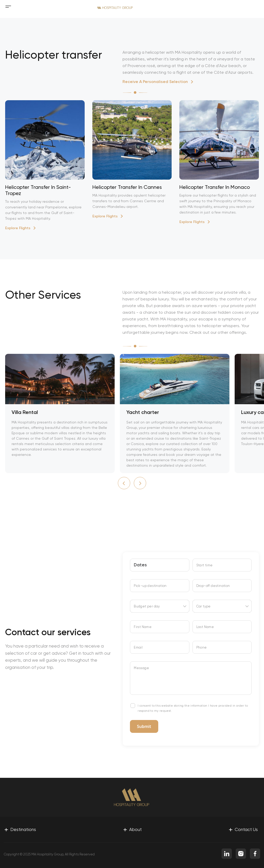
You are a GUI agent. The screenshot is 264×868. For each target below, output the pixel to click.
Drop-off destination (213, 586)
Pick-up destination (150, 586)
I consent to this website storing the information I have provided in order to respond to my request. (193, 708)
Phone (202, 647)
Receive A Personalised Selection (155, 82)
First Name (143, 627)
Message (141, 668)
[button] (124, 483)
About (132, 829)
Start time (205, 565)
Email (138, 647)
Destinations (20, 829)
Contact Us (243, 829)
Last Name (205, 627)
